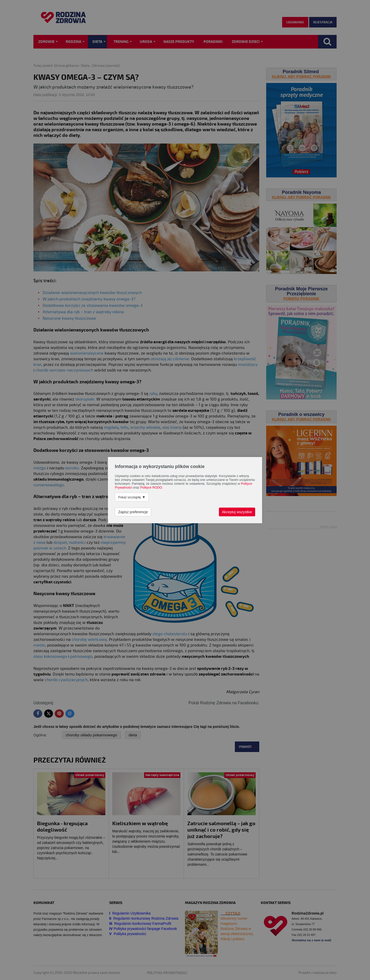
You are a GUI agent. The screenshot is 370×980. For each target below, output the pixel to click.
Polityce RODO (151, 488)
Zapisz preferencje (133, 512)
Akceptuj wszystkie (237, 512)
